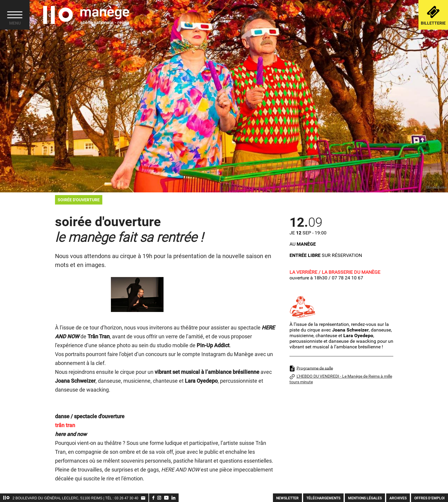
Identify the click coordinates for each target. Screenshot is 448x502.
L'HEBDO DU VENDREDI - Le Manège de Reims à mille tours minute (341, 379)
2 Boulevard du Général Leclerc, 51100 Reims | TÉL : (63, 498)
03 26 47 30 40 (126, 498)
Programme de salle (311, 369)
